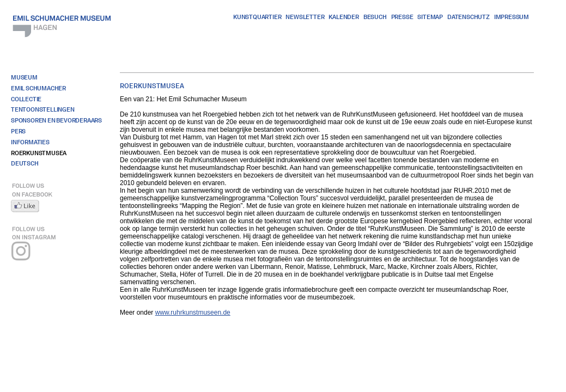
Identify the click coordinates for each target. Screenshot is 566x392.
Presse (402, 17)
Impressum (512, 17)
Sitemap (430, 17)
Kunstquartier (257, 17)
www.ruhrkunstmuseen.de (193, 313)
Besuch (375, 17)
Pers (18, 131)
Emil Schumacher (38, 88)
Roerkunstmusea (39, 153)
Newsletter (305, 17)
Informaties (30, 142)
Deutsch (25, 163)
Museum (24, 77)
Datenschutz (468, 17)
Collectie (26, 99)
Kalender (343, 17)
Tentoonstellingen (43, 109)
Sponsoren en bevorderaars (56, 120)
